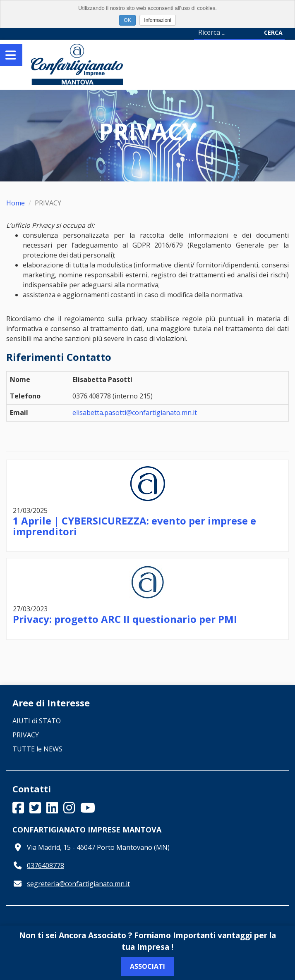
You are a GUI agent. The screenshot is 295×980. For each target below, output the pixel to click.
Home (16, 203)
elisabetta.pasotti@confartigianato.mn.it (135, 413)
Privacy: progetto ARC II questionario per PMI (125, 619)
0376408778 (46, 866)
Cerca (273, 32)
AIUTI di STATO (37, 721)
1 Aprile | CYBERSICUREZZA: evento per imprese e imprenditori (134, 526)
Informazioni (157, 20)
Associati (147, 966)
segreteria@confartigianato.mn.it (78, 884)
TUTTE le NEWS (37, 749)
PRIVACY (26, 735)
